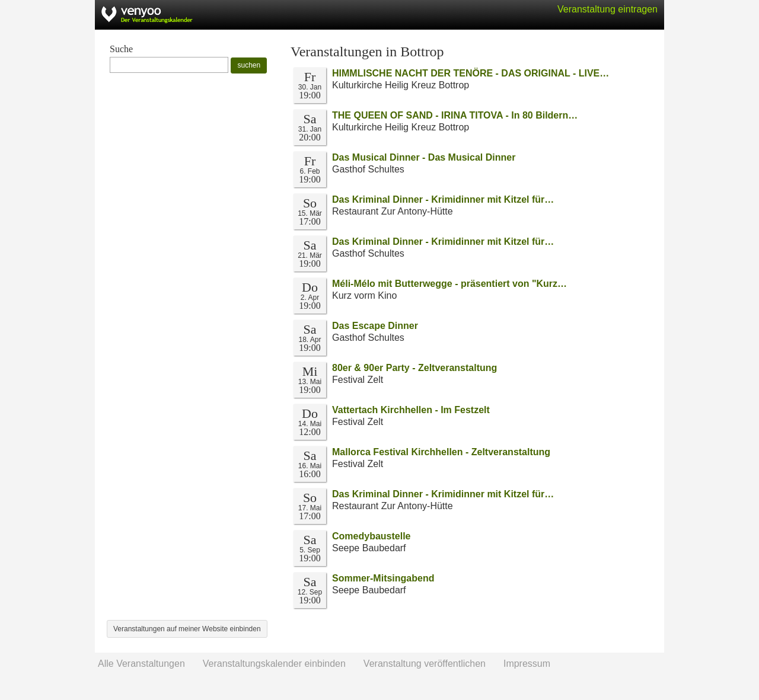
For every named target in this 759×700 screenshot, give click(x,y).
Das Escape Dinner (375, 326)
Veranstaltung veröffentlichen (425, 664)
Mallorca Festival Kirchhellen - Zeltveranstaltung (441, 452)
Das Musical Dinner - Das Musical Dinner (424, 157)
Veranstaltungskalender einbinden (274, 664)
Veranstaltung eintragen (607, 9)
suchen (249, 65)
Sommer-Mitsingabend (383, 578)
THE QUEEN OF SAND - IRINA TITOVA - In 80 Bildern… (455, 115)
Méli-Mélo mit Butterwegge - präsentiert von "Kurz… (449, 284)
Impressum (527, 664)
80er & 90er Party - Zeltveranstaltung (414, 368)
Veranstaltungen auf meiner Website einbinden (187, 629)
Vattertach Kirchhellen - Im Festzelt (411, 410)
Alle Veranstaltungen (141, 664)
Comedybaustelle (371, 536)
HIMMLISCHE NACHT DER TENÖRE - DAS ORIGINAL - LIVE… (471, 73)
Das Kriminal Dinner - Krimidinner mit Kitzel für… (443, 199)
